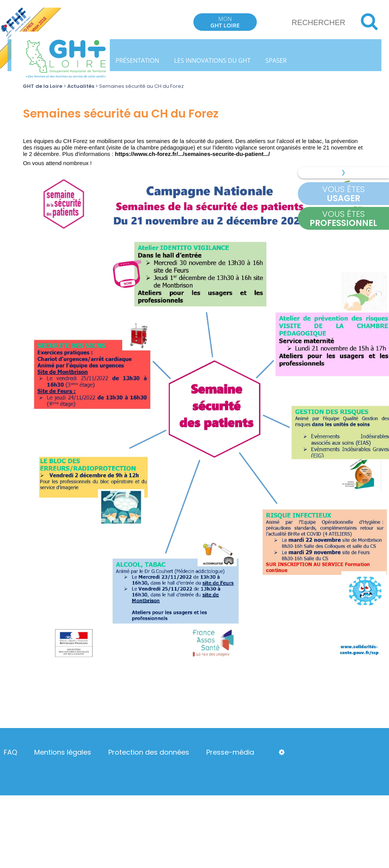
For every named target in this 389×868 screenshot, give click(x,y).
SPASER (276, 60)
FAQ (10, 752)
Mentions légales (63, 752)
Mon (225, 22)
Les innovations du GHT (212, 60)
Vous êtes (343, 194)
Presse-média (230, 752)
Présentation (137, 60)
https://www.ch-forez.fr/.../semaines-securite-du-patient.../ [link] (193, 154)
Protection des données (149, 752)
